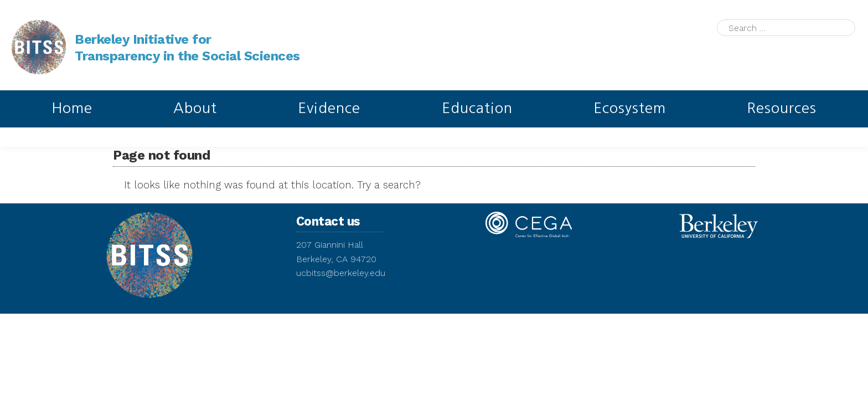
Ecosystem (630, 108)
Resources (782, 108)
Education (477, 108)
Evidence (329, 108)
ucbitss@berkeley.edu (341, 273)
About (195, 108)
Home (72, 108)
